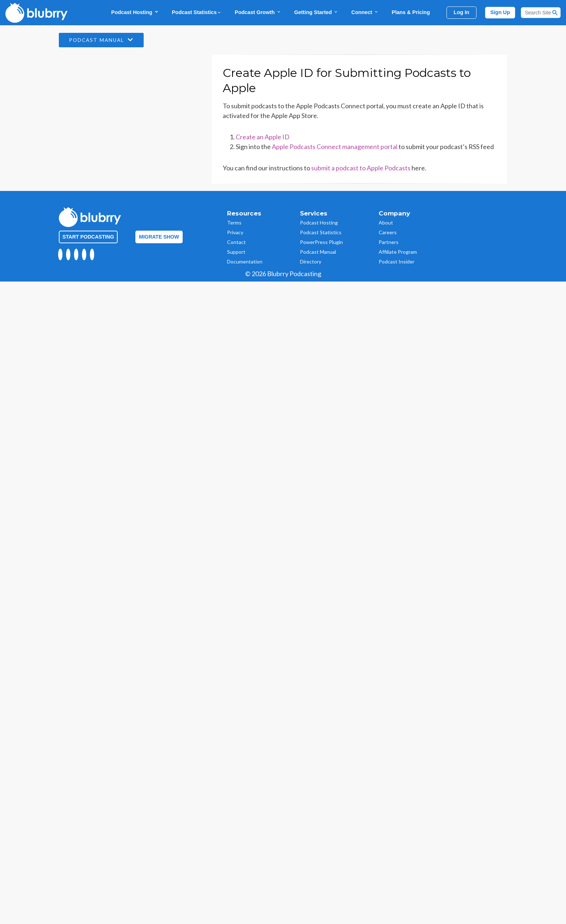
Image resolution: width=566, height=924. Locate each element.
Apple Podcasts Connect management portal (335, 147)
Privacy (235, 232)
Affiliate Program (398, 252)
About (386, 223)
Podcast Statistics (197, 12)
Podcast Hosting (135, 12)
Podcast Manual (103, 40)
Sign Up (500, 12)
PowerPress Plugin (321, 242)
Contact (236, 242)
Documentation (245, 261)
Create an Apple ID (263, 137)
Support (236, 252)
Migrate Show (159, 237)
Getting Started (316, 12)
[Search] (541, 13)
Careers (388, 232)
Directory (311, 261)
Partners (389, 242)
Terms (234, 223)
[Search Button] (555, 13)
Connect (365, 12)
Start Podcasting (88, 237)
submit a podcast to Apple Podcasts (361, 168)
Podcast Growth (258, 12)
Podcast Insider (397, 261)
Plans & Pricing (411, 12)
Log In (461, 12)
